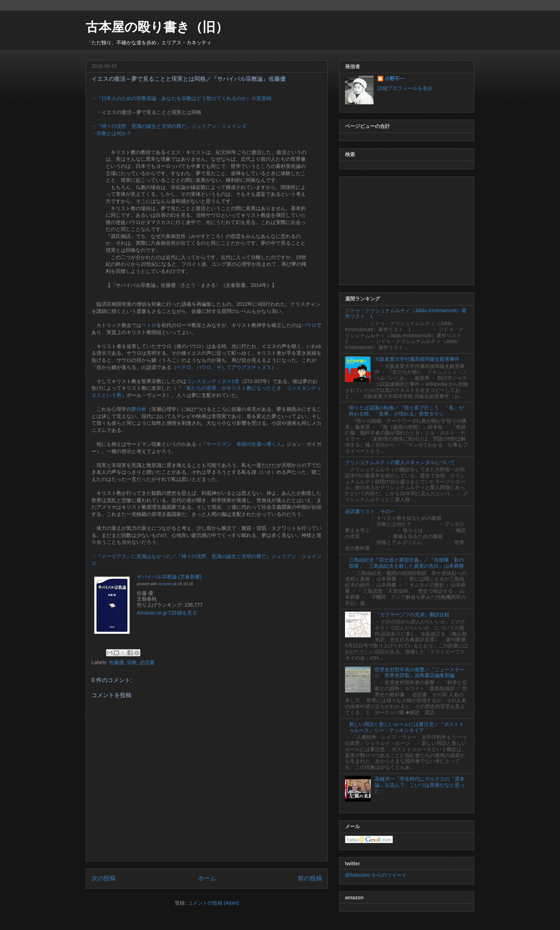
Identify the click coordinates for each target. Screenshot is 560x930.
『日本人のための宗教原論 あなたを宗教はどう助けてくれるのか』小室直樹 (184, 98)
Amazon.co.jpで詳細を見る (167, 613)
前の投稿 (310, 878)
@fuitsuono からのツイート (376, 875)
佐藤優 (116, 662)
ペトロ (149, 325)
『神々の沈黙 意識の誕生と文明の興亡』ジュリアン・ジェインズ (171, 126)
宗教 (132, 662)
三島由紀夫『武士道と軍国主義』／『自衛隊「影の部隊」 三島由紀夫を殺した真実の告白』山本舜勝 (406, 563)
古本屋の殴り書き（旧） (157, 27)
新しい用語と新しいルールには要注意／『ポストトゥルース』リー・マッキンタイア (406, 727)
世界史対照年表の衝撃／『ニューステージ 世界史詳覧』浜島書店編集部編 (420, 673)
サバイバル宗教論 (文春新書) (169, 577)
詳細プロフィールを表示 (405, 88)
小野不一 (395, 79)
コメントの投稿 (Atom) (213, 903)
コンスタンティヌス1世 (213, 381)
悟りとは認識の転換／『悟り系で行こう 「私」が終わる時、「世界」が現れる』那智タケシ (406, 411)
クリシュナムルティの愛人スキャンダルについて (400, 462)
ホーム (207, 878)
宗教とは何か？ (114, 133)
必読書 (147, 662)
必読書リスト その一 (370, 511)
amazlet (165, 584)
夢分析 (139, 409)
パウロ (309, 325)
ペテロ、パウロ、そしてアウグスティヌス (224, 367)
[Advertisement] (407, 229)
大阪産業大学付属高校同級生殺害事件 (417, 359)
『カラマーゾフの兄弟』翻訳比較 (412, 615)
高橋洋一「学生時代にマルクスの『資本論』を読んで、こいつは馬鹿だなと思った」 (420, 785)
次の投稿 (104, 878)
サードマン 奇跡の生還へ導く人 (244, 444)
